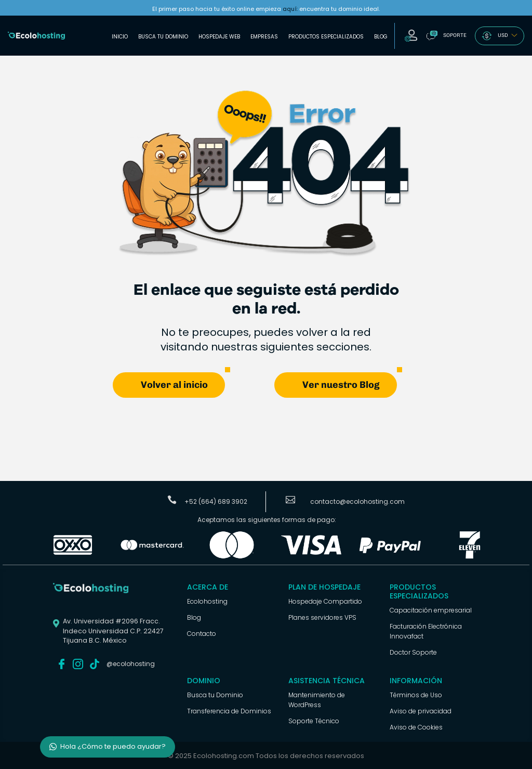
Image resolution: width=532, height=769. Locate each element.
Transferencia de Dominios (229, 711)
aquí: (290, 9)
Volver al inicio (174, 384)
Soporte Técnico (314, 720)
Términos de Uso (416, 694)
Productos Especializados (326, 37)
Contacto (202, 633)
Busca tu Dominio (163, 37)
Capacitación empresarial (431, 610)
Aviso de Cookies (416, 727)
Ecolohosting (207, 601)
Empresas (264, 37)
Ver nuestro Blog (341, 384)
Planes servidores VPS (322, 617)
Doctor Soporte (413, 652)
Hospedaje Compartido (325, 601)
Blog (381, 37)
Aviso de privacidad (421, 711)
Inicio (120, 37)
